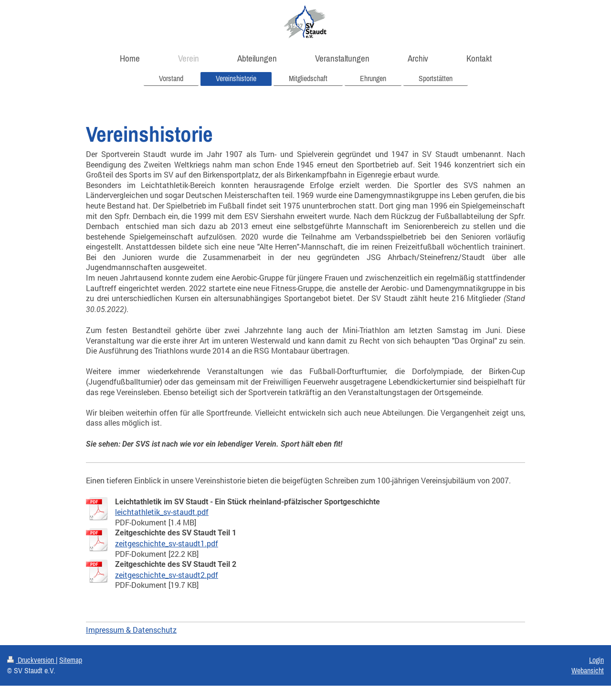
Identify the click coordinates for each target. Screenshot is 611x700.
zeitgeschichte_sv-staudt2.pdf (167, 575)
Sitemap (71, 660)
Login (596, 660)
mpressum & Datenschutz (132, 630)
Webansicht (588, 670)
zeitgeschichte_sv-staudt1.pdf (167, 543)
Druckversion (32, 660)
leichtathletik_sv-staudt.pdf (162, 512)
